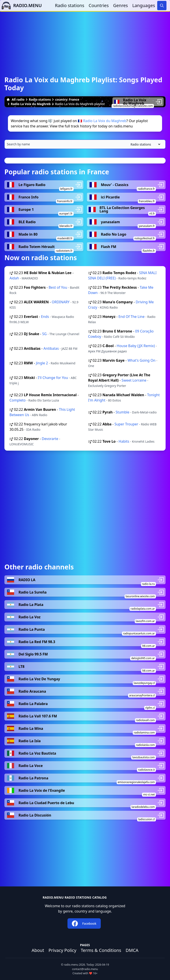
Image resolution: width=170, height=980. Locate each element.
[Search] (162, 6)
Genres (120, 5)
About (38, 950)
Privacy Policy (62, 950)
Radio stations (70, 5)
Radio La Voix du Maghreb (31, 104)
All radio (15, 99)
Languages (144, 5)
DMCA (132, 950)
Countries (99, 5)
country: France (67, 99)
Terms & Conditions (101, 950)
